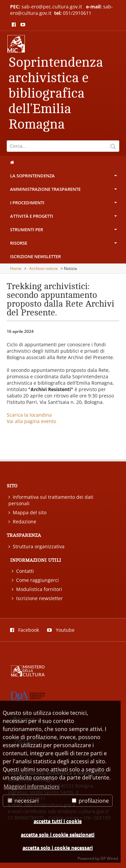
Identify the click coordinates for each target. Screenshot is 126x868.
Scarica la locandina (29, 415)
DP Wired (109, 858)
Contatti (23, 571)
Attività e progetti (64, 218)
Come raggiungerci (35, 580)
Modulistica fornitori (37, 589)
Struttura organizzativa (36, 546)
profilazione (90, 801)
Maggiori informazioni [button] (32, 787)
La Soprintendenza (64, 177)
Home (16, 268)
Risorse (64, 245)
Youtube (61, 630)
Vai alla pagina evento (31, 421)
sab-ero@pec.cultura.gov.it (52, 7)
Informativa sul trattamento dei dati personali (51, 500)
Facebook (25, 630)
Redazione (22, 522)
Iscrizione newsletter (35, 256)
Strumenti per (64, 231)
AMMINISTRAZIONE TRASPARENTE (64, 191)
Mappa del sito (27, 512)
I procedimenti (64, 204)
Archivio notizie (44, 268)
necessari (23, 801)
